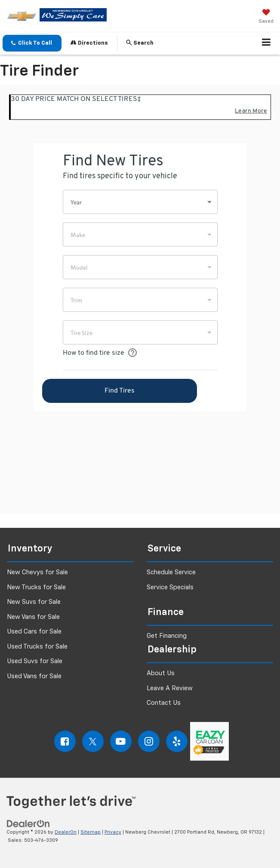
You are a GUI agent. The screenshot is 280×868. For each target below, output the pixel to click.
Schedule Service (171, 572)
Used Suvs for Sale (35, 661)
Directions (89, 43)
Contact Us (164, 703)
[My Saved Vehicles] (266, 17)
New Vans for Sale (33, 617)
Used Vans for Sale (34, 676)
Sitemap (91, 832)
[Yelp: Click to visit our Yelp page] (177, 741)
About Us (161, 673)
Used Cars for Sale (34, 632)
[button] (32, 43)
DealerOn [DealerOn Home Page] (66, 832)
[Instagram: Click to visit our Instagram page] (149, 741)
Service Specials (170, 587)
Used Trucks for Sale (37, 647)
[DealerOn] (28, 824)
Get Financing (167, 636)
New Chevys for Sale (37, 572)
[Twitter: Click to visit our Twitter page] (93, 741)
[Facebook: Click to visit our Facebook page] (65, 741)
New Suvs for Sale (34, 602)
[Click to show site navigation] (266, 43)
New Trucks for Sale (36, 587)
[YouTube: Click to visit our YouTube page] (121, 741)
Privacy (113, 832)
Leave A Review (170, 688)
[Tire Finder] (140, 299)
